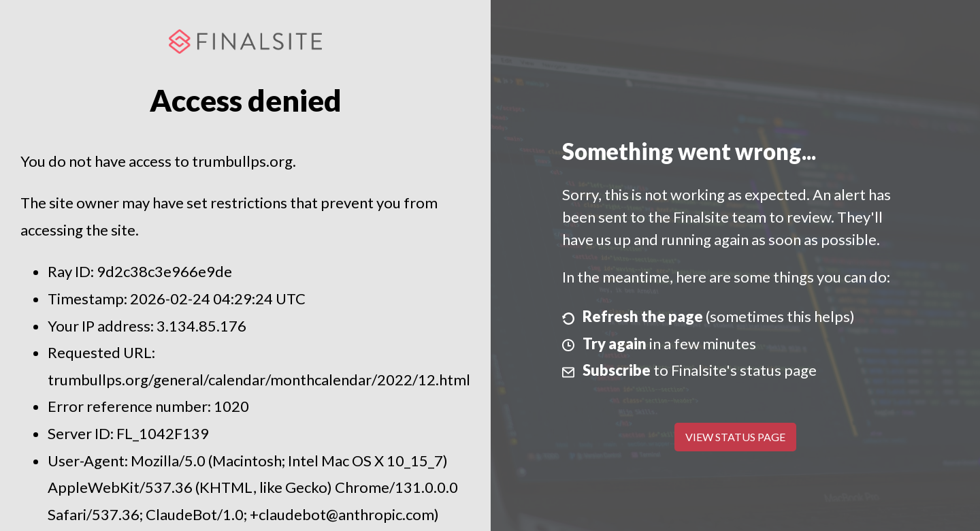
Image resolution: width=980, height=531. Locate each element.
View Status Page (735, 437)
